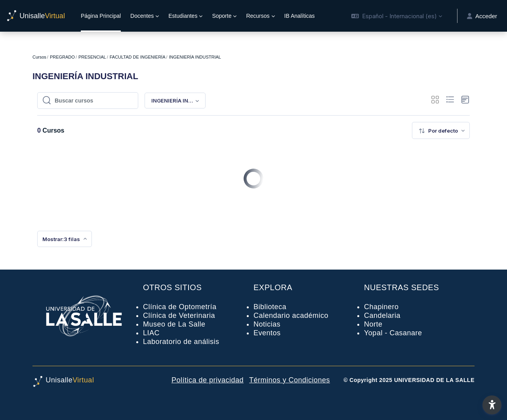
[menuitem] (441, 130)
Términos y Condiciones (290, 380)
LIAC (151, 333)
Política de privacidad (208, 380)
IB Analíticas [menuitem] (300, 16)
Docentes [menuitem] (142, 16)
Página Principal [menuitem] (101, 16)
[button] (397, 16)
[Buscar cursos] (92, 101)
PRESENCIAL (92, 57)
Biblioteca (270, 307)
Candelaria (382, 315)
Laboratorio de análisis (181, 342)
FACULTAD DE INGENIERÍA (138, 57)
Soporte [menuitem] (222, 16)
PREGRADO (62, 57)
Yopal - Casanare (393, 333)
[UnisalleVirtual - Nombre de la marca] (36, 16)
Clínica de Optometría (180, 307)
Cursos (39, 57)
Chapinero (381, 307)
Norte (373, 324)
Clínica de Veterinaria (179, 315)
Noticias (267, 324)
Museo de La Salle (174, 324)
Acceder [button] (482, 16)
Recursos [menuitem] (258, 16)
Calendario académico (291, 315)
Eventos (267, 333)
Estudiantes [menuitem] (183, 16)
